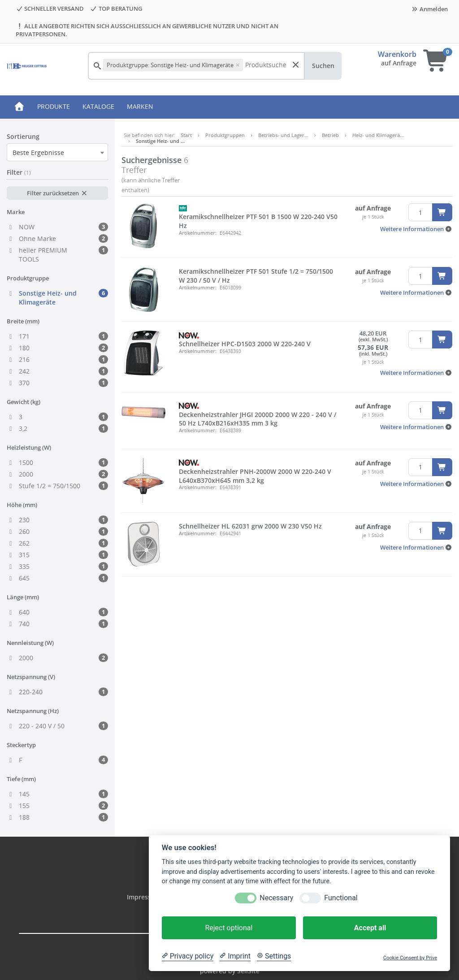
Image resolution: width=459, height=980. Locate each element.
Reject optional (229, 928)
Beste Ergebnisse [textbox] (38, 153)
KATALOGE (98, 106)
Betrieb (330, 135)
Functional (341, 898)
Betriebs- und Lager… (283, 135)
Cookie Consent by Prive (410, 958)
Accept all (370, 928)
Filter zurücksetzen (57, 193)
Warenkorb (397, 54)
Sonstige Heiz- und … (160, 141)
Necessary (276, 898)
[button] (416, 229)
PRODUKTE (54, 106)
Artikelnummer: (198, 233)
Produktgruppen (225, 135)
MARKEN (140, 106)
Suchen (323, 66)
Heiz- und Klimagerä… (378, 135)
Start (186, 135)
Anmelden (429, 9)
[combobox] (57, 152)
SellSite (248, 971)
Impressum (145, 897)
